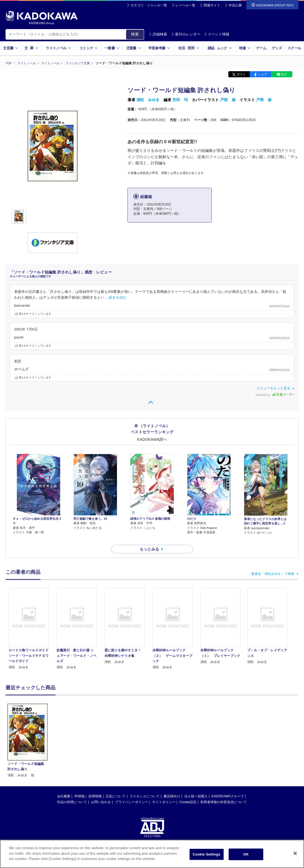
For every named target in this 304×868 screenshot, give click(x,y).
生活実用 (189, 48)
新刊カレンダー (186, 34)
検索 (135, 34)
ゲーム (261, 48)
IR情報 (80, 786)
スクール (294, 48)
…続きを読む (116, 297)
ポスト (241, 74)
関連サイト (212, 5)
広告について (116, 786)
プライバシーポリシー (132, 792)
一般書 (112, 48)
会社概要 (64, 786)
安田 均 (180, 100)
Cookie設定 (188, 792)
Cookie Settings (206, 855)
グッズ (277, 48)
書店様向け (172, 786)
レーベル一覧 (185, 5)
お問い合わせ (101, 792)
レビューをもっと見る (274, 388)
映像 (245, 48)
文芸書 (11, 48)
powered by (275, 395)
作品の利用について (72, 792)
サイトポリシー (164, 792)
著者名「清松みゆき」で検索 (273, 564)
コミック (89, 48)
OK (246, 855)
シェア (263, 74)
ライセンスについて (145, 786)
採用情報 (95, 786)
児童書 (134, 48)
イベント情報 (217, 34)
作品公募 (235, 5)
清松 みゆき (148, 100)
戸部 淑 (228, 100)
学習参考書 (159, 48)
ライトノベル (58, 48)
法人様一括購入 (196, 786)
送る (284, 74)
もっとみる (149, 539)
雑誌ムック (220, 48)
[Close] (295, 854)
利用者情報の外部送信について (224, 792)
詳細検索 (158, 34)
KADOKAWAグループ (228, 786)
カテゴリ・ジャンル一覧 (149, 5)
